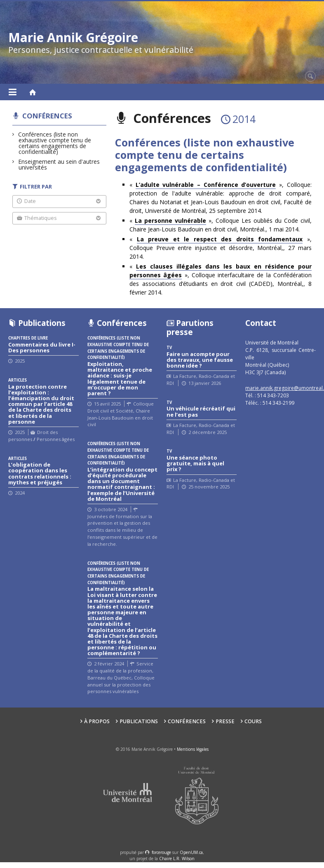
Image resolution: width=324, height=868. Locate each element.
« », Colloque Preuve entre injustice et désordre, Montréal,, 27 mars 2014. (221, 248)
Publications (139, 721)
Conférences (47, 116)
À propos (97, 721)
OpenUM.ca (191, 852)
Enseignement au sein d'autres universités (59, 164)
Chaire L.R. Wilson (177, 859)
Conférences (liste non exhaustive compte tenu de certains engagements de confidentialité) (55, 143)
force (161, 852)
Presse (225, 721)
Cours (253, 721)
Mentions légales (193, 749)
